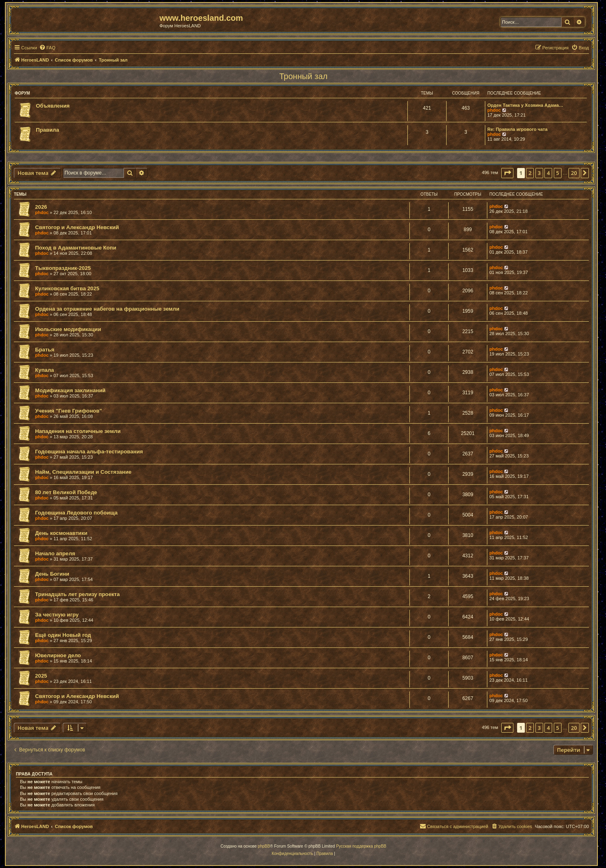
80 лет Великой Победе (66, 492)
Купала (44, 370)
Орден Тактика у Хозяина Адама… (525, 105)
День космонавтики (61, 533)
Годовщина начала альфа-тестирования (89, 452)
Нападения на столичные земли (78, 431)
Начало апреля (55, 553)
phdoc (494, 110)
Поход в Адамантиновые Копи (76, 248)
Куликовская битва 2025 (67, 288)
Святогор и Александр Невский (77, 227)
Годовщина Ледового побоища (76, 513)
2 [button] (530, 173)
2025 (41, 676)
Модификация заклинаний (70, 390)
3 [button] (539, 173)
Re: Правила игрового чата (518, 129)
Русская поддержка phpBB (361, 846)
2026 (41, 207)
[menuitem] (47, 48)
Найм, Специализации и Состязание (83, 472)
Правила (48, 130)
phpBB (264, 846)
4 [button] (548, 173)
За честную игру (57, 615)
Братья (45, 350)
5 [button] (558, 173)
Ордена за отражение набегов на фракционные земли (107, 309)
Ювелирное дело (58, 655)
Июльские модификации (68, 329)
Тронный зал (304, 76)
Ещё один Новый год (63, 635)
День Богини (52, 574)
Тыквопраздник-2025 (63, 268)
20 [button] (574, 173)
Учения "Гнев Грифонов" (69, 411)
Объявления (53, 106)
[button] (507, 173)
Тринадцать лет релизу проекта (77, 594)
